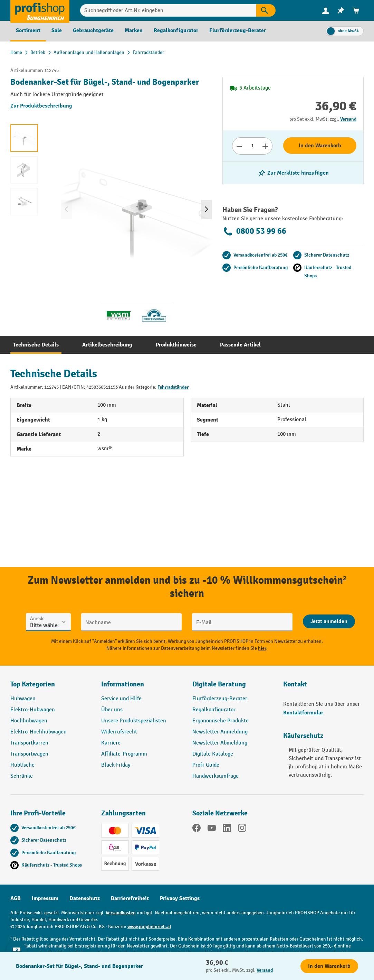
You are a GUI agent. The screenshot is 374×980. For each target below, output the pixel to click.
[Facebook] (196, 829)
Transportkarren (29, 743)
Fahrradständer (173, 387)
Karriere (111, 743)
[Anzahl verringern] (239, 146)
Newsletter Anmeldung (220, 732)
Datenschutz (85, 898)
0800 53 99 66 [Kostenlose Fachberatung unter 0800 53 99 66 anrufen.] (254, 231)
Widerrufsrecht (119, 732)
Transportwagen (29, 754)
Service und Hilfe (121, 699)
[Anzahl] (252, 146)
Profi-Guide (206, 765)
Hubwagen (23, 699)
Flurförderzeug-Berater (220, 699)
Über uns (112, 710)
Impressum (45, 898)
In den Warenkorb (320, 146)
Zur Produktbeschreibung (41, 106)
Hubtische (22, 765)
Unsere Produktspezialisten (134, 721)
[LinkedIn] (227, 829)
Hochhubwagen (29, 721)
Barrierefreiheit (130, 898)
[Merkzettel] (341, 11)
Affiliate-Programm (124, 754)
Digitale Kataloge (213, 754)
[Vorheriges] (66, 210)
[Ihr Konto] (326, 10)
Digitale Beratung (219, 684)
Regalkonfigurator (214, 710)
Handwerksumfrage (215, 776)
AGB (16, 898)
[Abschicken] (329, 621)
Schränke (22, 776)
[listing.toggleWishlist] (293, 173)
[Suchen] (266, 10)
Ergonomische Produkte (220, 721)
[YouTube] (212, 829)
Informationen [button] (123, 684)
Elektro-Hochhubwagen (39, 732)
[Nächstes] (207, 210)
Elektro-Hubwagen (33, 710)
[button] (233, 687)
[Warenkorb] (356, 11)
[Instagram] (242, 829)
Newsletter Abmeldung (220, 743)
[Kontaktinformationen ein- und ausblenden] (17, 963)
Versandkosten (121, 913)
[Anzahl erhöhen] (265, 146)
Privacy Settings (180, 898)
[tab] (36, 345)
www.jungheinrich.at (149, 927)
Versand (348, 119)
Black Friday (116, 765)
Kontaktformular (303, 713)
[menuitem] (326, 11)
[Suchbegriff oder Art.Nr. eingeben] (168, 10)
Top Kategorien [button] (33, 684)
